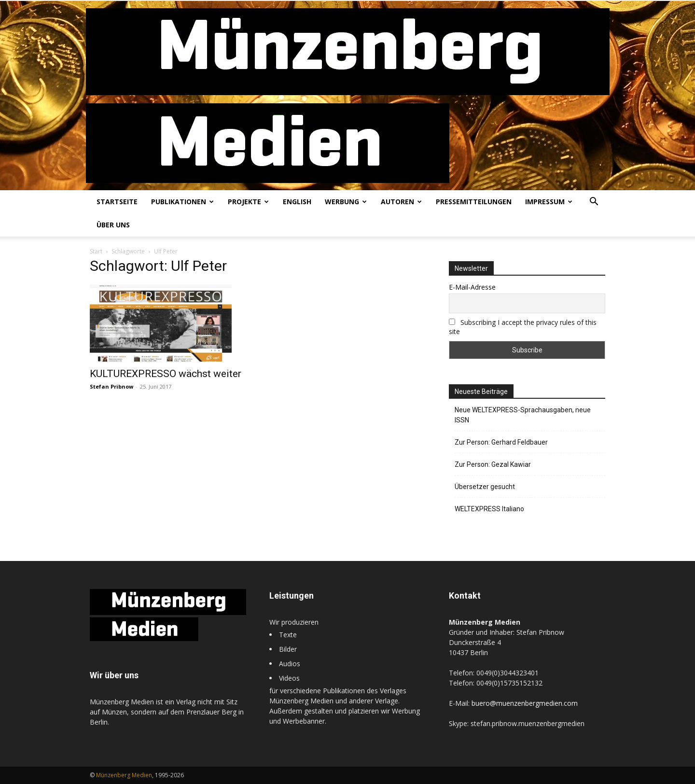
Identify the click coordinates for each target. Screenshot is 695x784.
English (297, 202)
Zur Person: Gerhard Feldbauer (501, 442)
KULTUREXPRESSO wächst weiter (166, 374)
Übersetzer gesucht (485, 487)
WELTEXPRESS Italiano (489, 509)
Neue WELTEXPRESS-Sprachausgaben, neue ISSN (523, 415)
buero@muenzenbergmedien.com (525, 703)
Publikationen (182, 202)
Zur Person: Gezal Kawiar (493, 464)
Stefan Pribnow (111, 386)
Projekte (248, 202)
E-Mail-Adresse (472, 287)
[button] (594, 203)
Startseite (117, 202)
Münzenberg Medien (124, 775)
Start (96, 251)
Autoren (401, 202)
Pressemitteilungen (474, 202)
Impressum (549, 202)
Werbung (346, 202)
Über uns (113, 225)
